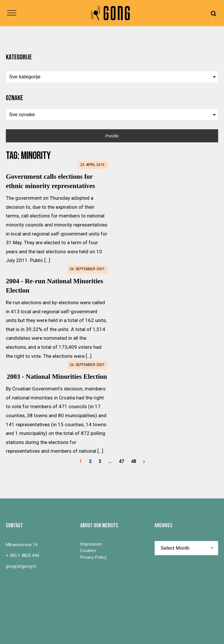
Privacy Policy (93, 557)
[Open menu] (12, 13)
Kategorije (19, 57)
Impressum (91, 544)
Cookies (88, 551)
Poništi (112, 136)
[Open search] (213, 13)
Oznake (14, 98)
